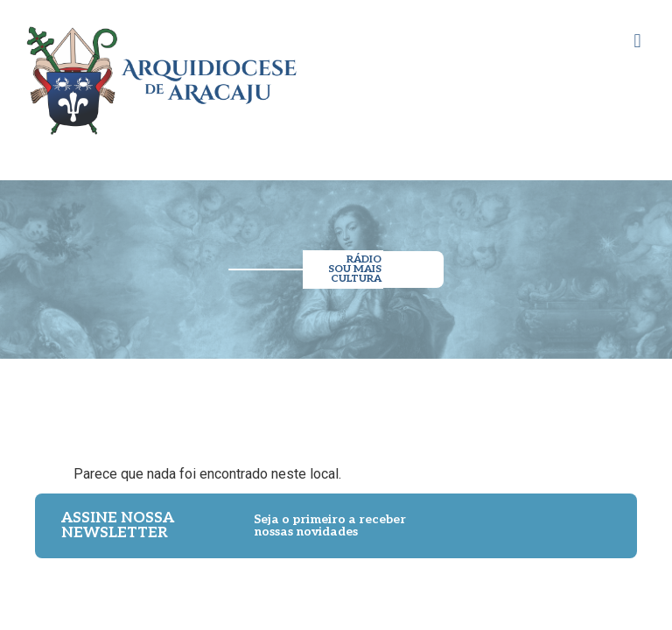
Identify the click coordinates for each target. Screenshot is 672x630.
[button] (637, 41)
